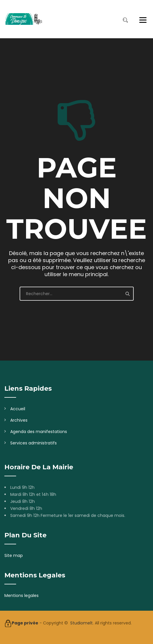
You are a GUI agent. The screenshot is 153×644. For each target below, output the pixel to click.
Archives (19, 420)
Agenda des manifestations (39, 432)
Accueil (18, 409)
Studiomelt (81, 623)
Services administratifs (33, 443)
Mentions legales (22, 595)
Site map (14, 555)
